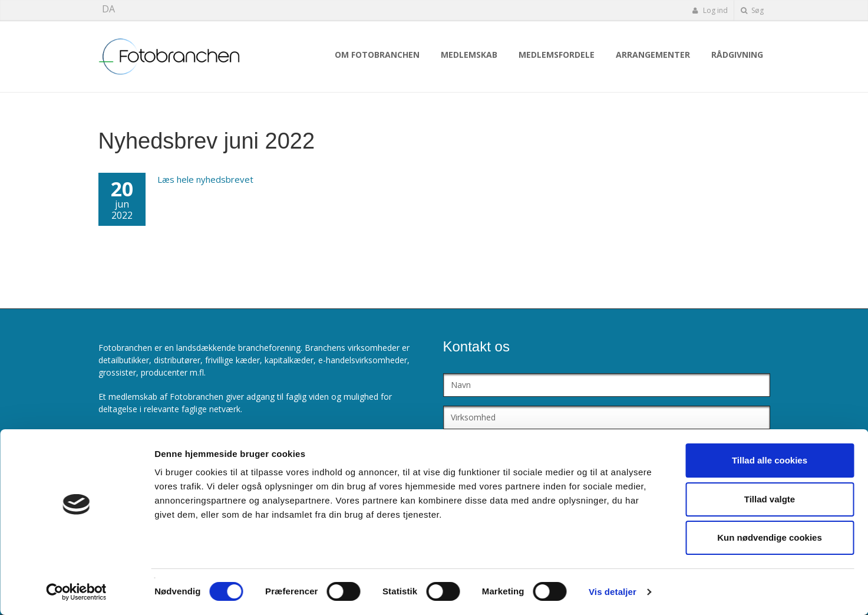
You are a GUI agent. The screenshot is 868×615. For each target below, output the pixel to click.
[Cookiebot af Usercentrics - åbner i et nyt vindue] (76, 592)
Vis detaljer (613, 592)
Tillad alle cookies (770, 460)
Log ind (710, 10)
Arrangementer (653, 55)
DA (108, 9)
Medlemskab (469, 55)
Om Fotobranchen (377, 55)
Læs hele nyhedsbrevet (205, 179)
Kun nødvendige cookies (770, 537)
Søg (752, 10)
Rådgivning (737, 55)
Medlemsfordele (557, 55)
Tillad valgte (770, 499)
